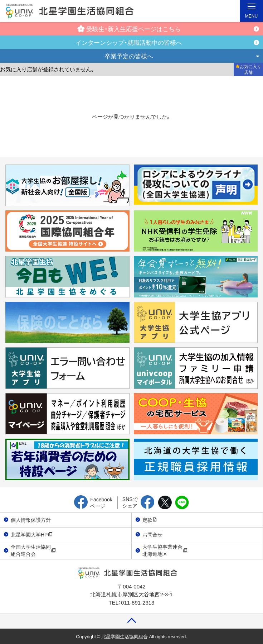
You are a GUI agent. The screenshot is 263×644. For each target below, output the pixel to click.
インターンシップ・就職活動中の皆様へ (129, 42)
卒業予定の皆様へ (129, 56)
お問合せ (152, 534)
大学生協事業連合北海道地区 (165, 550)
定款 (150, 520)
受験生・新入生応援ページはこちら (129, 28)
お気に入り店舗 (248, 69)
